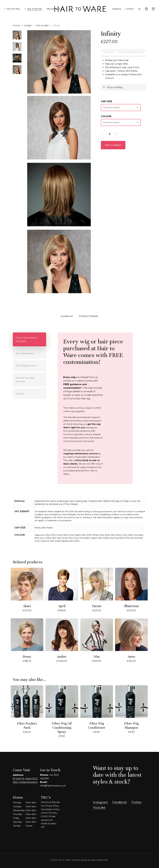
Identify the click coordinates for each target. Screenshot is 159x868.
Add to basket (113, 145)
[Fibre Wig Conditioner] (97, 702)
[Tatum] (97, 584)
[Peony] (27, 635)
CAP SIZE (106, 101)
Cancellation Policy (50, 809)
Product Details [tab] (89, 316)
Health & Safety (49, 824)
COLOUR (106, 116)
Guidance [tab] (67, 316)
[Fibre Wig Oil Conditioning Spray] (62, 702)
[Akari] (27, 584)
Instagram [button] (100, 802)
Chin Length (42, 25)
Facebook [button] (120, 802)
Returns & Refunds (50, 802)
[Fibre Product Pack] (27, 702)
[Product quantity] (110, 134)
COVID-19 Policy (49, 813)
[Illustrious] (131, 584)
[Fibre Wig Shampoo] (131, 702)
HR (43, 827)
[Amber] (62, 635)
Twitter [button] (136, 802)
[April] (62, 584)
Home (16, 25)
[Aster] (131, 635)
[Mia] (97, 635)
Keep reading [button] (113, 87)
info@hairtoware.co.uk (53, 786)
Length (28, 25)
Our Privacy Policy (50, 806)
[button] (153, 9)
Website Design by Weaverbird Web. (90, 860)
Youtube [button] (99, 807)
